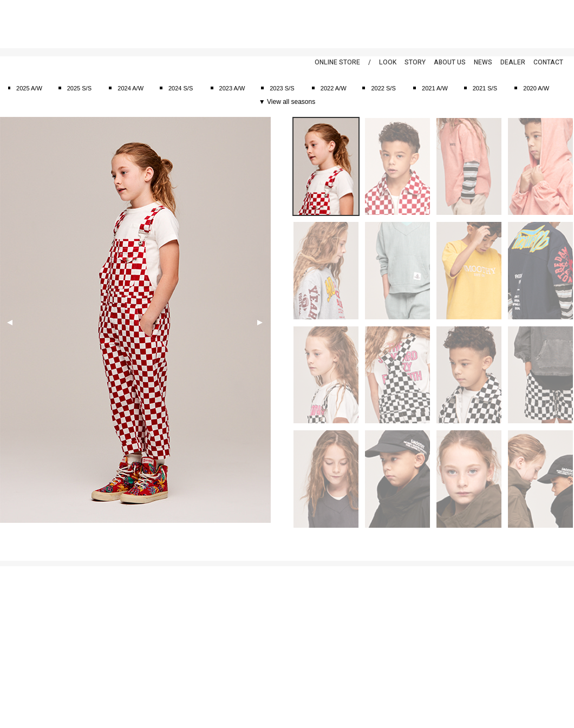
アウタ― (110, 629)
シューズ (110, 674)
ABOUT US (450, 62)
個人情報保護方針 (24, 606)
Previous (10, 323)
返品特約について (24, 629)
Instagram (555, 22)
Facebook (512, 22)
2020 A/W (536, 88)
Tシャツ (109, 618)
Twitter (533, 22)
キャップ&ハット (121, 652)
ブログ (248, 618)
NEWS (483, 62)
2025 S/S (79, 88)
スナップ (251, 629)
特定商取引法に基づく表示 (36, 618)
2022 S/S (383, 88)
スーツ (107, 595)
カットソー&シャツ (124, 606)
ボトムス (110, 640)
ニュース (251, 606)
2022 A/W (334, 88)
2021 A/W (435, 88)
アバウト (251, 595)
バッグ (107, 663)
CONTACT (548, 62)
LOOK (388, 62)
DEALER (513, 62)
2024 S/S (181, 88)
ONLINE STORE (337, 62)
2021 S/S (485, 88)
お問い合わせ (18, 640)
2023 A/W (232, 88)
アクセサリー (116, 686)
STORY (415, 62)
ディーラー (254, 640)
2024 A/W (131, 88)
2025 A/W (29, 88)
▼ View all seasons (287, 102)
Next (260, 323)
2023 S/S (282, 88)
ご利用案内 (15, 595)
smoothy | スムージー (62, 24)
